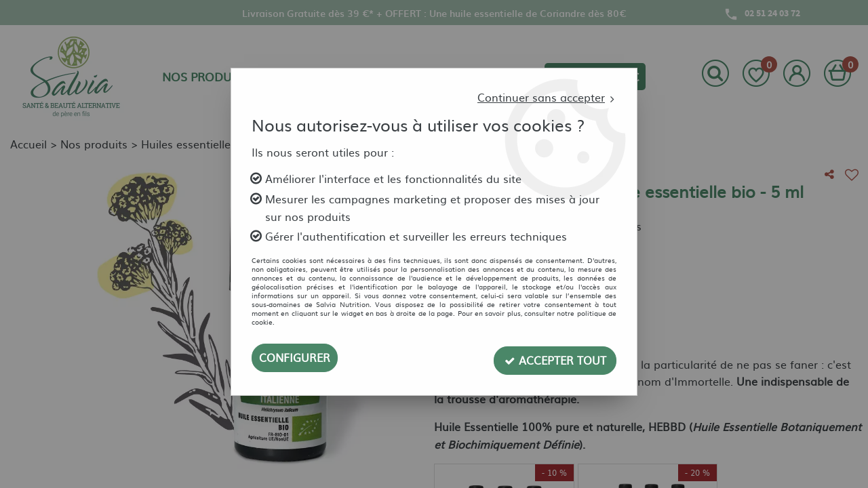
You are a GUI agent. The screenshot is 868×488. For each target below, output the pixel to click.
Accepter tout (555, 358)
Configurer (295, 358)
